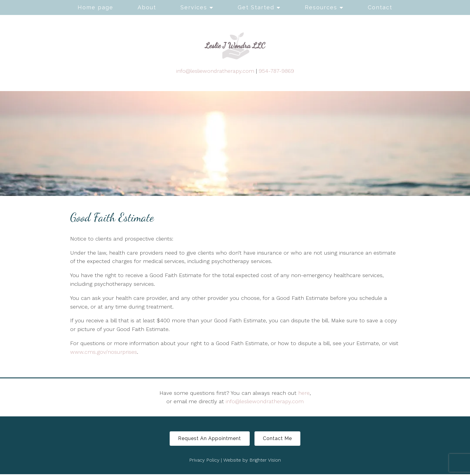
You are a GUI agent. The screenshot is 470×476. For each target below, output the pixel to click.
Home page (95, 7)
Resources (321, 7)
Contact (380, 7)
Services (194, 7)
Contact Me (280, 439)
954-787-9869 (276, 71)
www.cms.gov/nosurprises (104, 352)
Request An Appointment (207, 439)
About (147, 7)
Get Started (256, 7)
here (304, 393)
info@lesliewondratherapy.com (215, 71)
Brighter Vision (265, 461)
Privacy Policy (204, 461)
